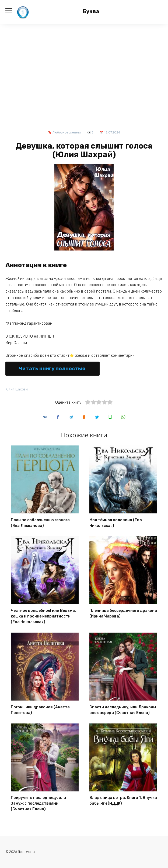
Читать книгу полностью (52, 368)
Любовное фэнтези (67, 133)
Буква (91, 11)
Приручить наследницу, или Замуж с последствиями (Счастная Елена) (38, 804)
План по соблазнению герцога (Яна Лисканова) (40, 523)
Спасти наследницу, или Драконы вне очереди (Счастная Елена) (123, 710)
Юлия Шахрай (17, 389)
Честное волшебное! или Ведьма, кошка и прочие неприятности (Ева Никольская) (43, 617)
